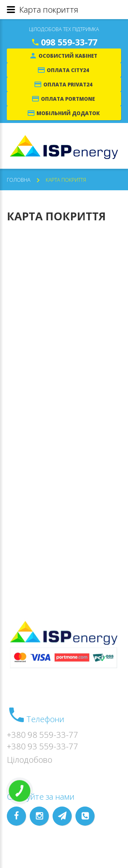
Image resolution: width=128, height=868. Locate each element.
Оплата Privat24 (68, 84)
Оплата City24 (68, 70)
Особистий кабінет (68, 56)
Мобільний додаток (68, 113)
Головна (19, 180)
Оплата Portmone (68, 99)
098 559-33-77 (69, 42)
